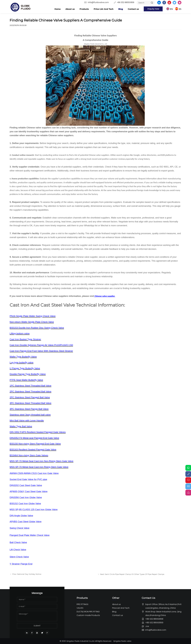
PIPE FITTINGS (82, 604)
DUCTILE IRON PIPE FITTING (88, 612)
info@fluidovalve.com (98, 2)
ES (180, 9)
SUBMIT (37, 626)
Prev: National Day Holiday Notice (26, 576)
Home (57, 9)
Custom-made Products (88, 615)
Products (84, 9)
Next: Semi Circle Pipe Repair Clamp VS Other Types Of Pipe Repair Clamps (132, 576)
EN (171, 9)
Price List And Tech (104, 9)
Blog (121, 9)
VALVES (80, 608)
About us (70, 9)
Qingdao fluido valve (122, 641)
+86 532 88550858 (125, 2)
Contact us (133, 9)
